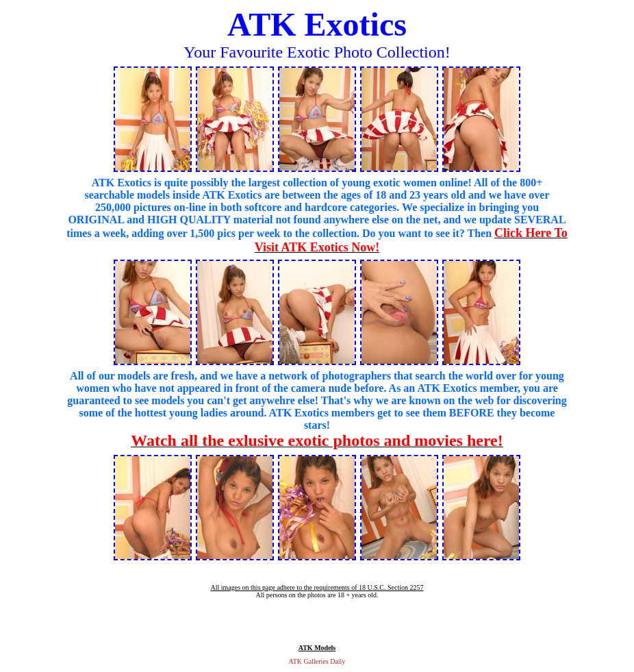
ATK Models (317, 648)
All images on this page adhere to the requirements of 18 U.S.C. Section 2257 (317, 587)
